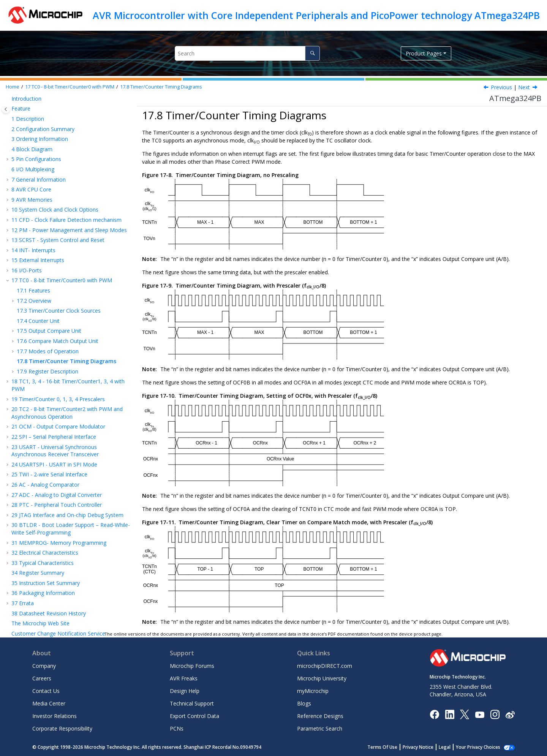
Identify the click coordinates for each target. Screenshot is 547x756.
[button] (8, 105)
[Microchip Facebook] (434, 714)
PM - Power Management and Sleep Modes (69, 156)
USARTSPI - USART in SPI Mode (54, 390)
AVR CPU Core (31, 115)
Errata (23, 529)
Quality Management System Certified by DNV (68, 610)
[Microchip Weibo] (510, 714)
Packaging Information (43, 518)
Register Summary (38, 498)
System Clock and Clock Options (55, 135)
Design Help (185, 691)
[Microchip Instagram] (495, 714)
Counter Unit (38, 246)
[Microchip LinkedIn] (450, 714)
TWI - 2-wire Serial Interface (49, 400)
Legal (453, 747)
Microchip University (322, 678)
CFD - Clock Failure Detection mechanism (66, 145)
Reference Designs (320, 716)
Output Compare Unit (49, 256)
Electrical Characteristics (45, 478)
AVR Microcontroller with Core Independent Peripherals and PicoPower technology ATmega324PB (316, 15)
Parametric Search (320, 728)
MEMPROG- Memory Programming (59, 468)
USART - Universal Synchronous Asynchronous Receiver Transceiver (55, 376)
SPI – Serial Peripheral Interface (54, 362)
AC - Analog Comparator (45, 410)
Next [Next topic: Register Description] (524, 87)
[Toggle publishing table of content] (6, 109)
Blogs (304, 703)
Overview (34, 226)
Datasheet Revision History (49, 539)
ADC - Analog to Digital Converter (57, 420)
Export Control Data (194, 716)
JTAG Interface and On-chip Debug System (67, 440)
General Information (39, 105)
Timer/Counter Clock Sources (59, 236)
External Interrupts (38, 186)
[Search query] (247, 53)
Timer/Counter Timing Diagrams (161, 87)
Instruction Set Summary (46, 508)
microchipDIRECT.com (325, 666)
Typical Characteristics (43, 488)
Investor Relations (55, 716)
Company (44, 666)
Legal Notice (27, 589)
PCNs (177, 728)
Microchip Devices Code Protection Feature (65, 579)
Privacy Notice (426, 747)
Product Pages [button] (424, 53)
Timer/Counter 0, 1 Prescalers (58, 325)
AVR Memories (32, 125)
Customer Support (34, 569)
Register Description (47, 297)
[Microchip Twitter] (465, 714)
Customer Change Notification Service (58, 559)
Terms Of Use (391, 747)
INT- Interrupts (33, 176)
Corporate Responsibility (62, 728)
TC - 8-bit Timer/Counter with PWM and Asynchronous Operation (67, 338)
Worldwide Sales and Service (46, 619)
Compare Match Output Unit (58, 266)
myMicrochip (313, 691)
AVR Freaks (184, 678)
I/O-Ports (27, 196)
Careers (42, 678)
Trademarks (26, 599)
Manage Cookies (482, 747)
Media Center (49, 703)
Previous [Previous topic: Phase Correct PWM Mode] (501, 87)
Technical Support (192, 703)
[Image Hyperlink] (480, 714)
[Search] (312, 53)
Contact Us (46, 691)
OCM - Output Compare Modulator (58, 352)
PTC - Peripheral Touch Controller (57, 430)
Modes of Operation (48, 277)
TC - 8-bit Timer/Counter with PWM (70, 87)
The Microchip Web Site (40, 549)
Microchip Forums (192, 666)
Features (33, 216)
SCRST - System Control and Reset (58, 165)
